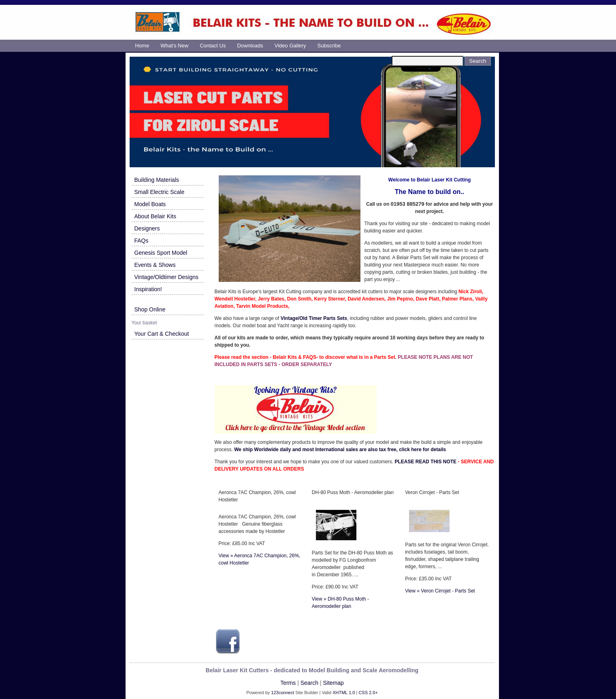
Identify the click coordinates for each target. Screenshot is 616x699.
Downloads (250, 46)
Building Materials (157, 180)
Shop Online (150, 309)
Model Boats (150, 204)
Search (309, 683)
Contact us (213, 46)
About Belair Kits (156, 216)
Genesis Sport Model (161, 253)
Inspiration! (148, 289)
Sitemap (333, 683)
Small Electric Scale (160, 192)
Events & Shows (155, 265)
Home (142, 46)
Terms (288, 683)
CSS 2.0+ (368, 693)
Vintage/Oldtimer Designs (166, 277)
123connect (282, 693)
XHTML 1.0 (344, 693)
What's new (174, 46)
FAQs (142, 241)
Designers (147, 228)
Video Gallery (290, 46)
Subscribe (329, 46)
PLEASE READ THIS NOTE (425, 462)
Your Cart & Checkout (162, 334)
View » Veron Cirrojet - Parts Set (440, 591)
